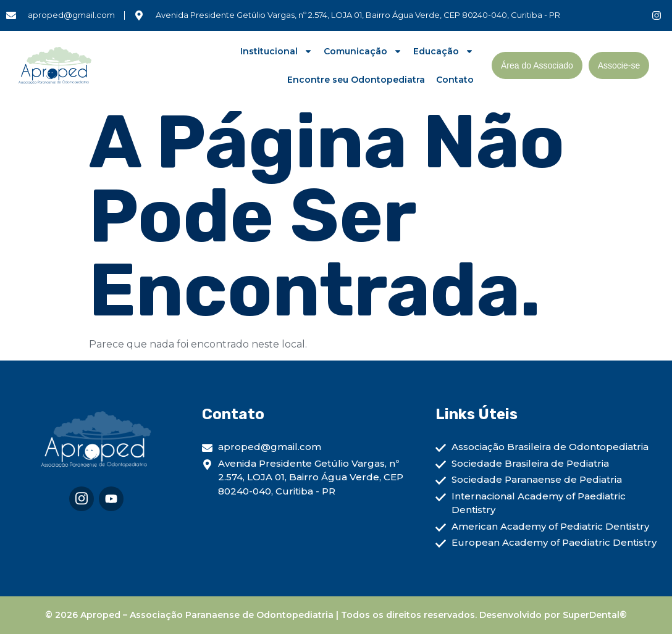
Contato (455, 80)
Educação (443, 51)
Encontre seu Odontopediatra (356, 80)
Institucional (276, 51)
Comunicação (363, 51)
